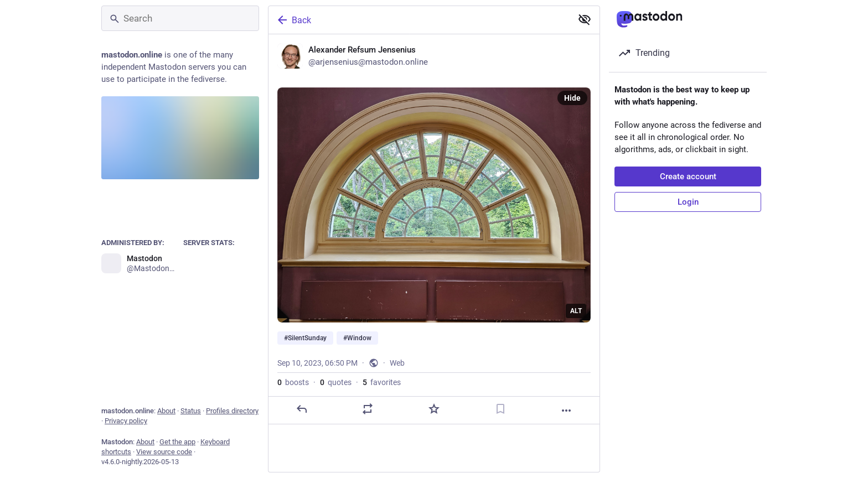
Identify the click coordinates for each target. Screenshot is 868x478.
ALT (576, 311)
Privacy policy (126, 421)
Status (191, 411)
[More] (566, 411)
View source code (164, 452)
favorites (382, 382)
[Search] (180, 18)
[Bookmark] (500, 409)
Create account (688, 176)
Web (397, 363)
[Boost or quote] (368, 409)
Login (688, 202)
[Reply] (302, 409)
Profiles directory (232, 411)
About (166, 411)
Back (293, 20)
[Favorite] (434, 409)
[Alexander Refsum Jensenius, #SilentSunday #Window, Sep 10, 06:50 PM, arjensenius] (434, 229)
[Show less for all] (585, 19)
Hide (572, 98)
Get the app (177, 442)
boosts (293, 382)
